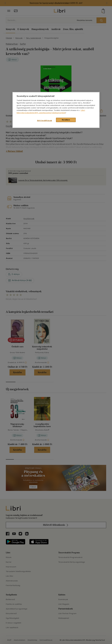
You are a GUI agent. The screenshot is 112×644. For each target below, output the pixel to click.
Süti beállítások (45, 121)
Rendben (66, 120)
